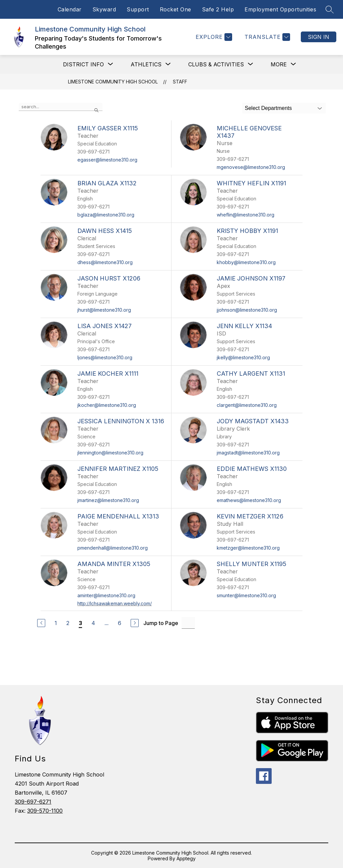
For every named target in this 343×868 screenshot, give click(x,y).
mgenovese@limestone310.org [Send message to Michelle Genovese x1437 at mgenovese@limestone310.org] (251, 167)
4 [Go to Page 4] (93, 623)
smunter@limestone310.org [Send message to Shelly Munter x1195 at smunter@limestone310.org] (246, 595)
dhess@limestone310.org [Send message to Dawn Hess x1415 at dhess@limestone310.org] (105, 262)
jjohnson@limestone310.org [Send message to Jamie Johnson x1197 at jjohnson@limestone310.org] (247, 310)
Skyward (104, 9)
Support (138, 9)
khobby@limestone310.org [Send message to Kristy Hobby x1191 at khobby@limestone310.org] (246, 262)
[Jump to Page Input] (188, 623)
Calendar (70, 9)
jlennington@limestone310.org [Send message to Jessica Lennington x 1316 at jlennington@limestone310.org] (110, 453)
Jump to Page (161, 623)
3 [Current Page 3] (80, 623)
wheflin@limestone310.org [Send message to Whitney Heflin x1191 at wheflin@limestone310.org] (246, 215)
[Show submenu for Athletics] (146, 64)
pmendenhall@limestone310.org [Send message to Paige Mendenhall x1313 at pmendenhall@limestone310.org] (113, 548)
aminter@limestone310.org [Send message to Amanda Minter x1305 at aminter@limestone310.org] (106, 595)
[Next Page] (135, 623)
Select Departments (268, 108)
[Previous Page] (41, 623)
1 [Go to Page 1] (56, 623)
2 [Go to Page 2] (68, 623)
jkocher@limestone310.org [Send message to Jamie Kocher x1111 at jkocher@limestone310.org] (107, 405)
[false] (61, 107)
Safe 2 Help (218, 9)
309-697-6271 (33, 802)
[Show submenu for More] (279, 64)
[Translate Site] (266, 37)
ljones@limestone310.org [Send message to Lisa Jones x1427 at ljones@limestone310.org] (105, 357)
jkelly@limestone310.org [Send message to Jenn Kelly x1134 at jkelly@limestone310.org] (243, 357)
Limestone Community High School (113, 82)
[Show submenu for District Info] (83, 64)
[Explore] (213, 37)
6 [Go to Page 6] (120, 623)
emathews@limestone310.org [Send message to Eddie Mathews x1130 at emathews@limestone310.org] (249, 500)
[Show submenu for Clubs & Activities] (216, 64)
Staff (180, 82)
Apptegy (186, 858)
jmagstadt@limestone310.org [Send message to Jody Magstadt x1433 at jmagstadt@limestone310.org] (248, 453)
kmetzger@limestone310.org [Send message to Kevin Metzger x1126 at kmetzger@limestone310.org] (248, 548)
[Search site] (330, 9)
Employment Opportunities (280, 9)
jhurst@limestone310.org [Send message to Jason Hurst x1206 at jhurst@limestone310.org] (104, 310)
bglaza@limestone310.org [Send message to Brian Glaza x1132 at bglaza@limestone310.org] (106, 215)
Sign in (319, 37)
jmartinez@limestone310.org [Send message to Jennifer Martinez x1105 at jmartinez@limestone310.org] (108, 500)
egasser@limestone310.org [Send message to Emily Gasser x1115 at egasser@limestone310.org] (107, 160)
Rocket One (176, 9)
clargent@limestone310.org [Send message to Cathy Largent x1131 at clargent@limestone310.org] (247, 405)
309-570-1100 (45, 811)
